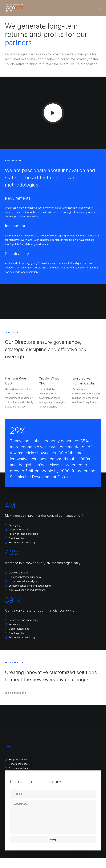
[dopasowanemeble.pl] (14, 8)
